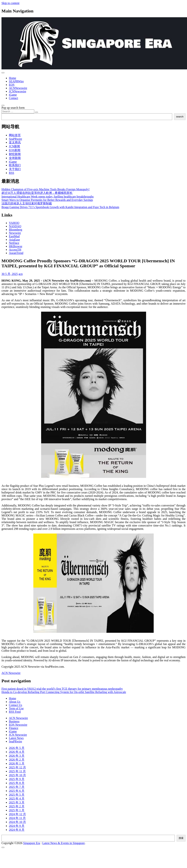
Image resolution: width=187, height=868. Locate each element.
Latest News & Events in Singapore (64, 843)
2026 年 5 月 (17, 748)
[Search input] (18, 111)
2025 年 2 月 (17, 806)
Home (12, 78)
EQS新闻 (15, 150)
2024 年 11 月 (17, 818)
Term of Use (16, 708)
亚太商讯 (15, 142)
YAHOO (14, 223)
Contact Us (16, 705)
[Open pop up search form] (3, 105)
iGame (13, 95)
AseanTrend (16, 253)
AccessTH (15, 250)
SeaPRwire (15, 139)
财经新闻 (15, 154)
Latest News (16, 738)
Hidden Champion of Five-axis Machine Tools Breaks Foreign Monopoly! (46, 189)
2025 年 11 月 (17, 771)
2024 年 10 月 (17, 822)
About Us (15, 702)
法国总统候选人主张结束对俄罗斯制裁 (27, 203)
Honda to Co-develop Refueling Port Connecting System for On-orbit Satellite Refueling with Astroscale (64, 692)
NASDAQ (15, 226)
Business (14, 721)
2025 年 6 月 (17, 791)
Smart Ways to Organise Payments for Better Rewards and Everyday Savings (47, 200)
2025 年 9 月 (17, 779)
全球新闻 (15, 158)
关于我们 (15, 169)
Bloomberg (16, 230)
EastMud (14, 236)
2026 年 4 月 (17, 752)
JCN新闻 (14, 146)
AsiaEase (14, 240)
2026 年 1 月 (17, 763)
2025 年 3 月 (17, 802)
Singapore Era (32, 843)
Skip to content (10, 3)
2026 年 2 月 (17, 760)
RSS (11, 173)
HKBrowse (16, 246)
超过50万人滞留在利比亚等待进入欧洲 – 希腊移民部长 (37, 193)
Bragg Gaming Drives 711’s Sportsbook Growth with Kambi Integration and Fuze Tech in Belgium (60, 207)
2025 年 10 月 (17, 775)
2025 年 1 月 (17, 810)
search (180, 117)
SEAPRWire (16, 81)
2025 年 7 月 (17, 787)
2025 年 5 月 (17, 795)
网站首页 (15, 135)
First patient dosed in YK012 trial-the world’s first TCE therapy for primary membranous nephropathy (62, 689)
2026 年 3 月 (17, 756)
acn (21, 274)
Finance (14, 728)
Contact (14, 98)
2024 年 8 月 (17, 830)
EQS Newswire (18, 725)
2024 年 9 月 (17, 826)
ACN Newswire (11, 673)
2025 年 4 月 (17, 799)
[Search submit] (36, 112)
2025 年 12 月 (17, 767)
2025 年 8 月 (17, 783)
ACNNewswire (18, 88)
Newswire (15, 233)
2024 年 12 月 (17, 814)
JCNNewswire (17, 91)
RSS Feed (15, 712)
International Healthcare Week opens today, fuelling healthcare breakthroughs (48, 197)
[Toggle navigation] (3, 73)
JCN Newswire (18, 735)
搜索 (181, 838)
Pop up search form (13, 108)
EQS (12, 85)
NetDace (14, 243)
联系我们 (15, 165)
